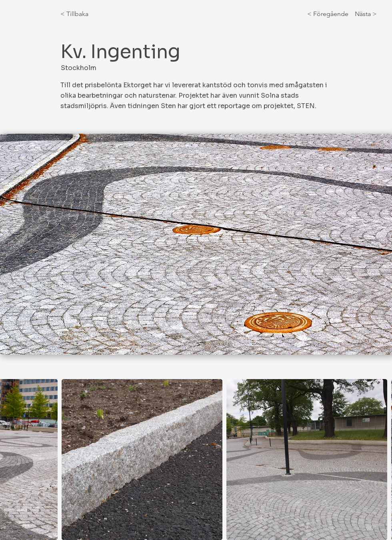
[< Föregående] (329, 14)
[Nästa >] (364, 14)
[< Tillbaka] (87, 14)
